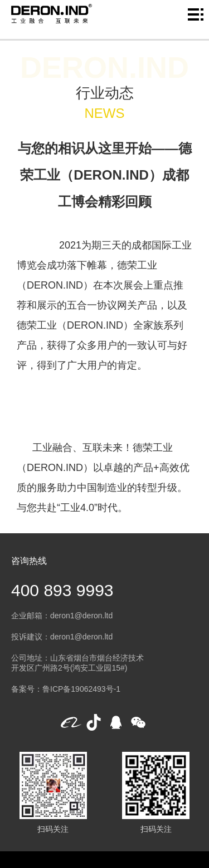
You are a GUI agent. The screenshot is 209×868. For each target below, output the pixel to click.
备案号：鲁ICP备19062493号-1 (66, 689)
